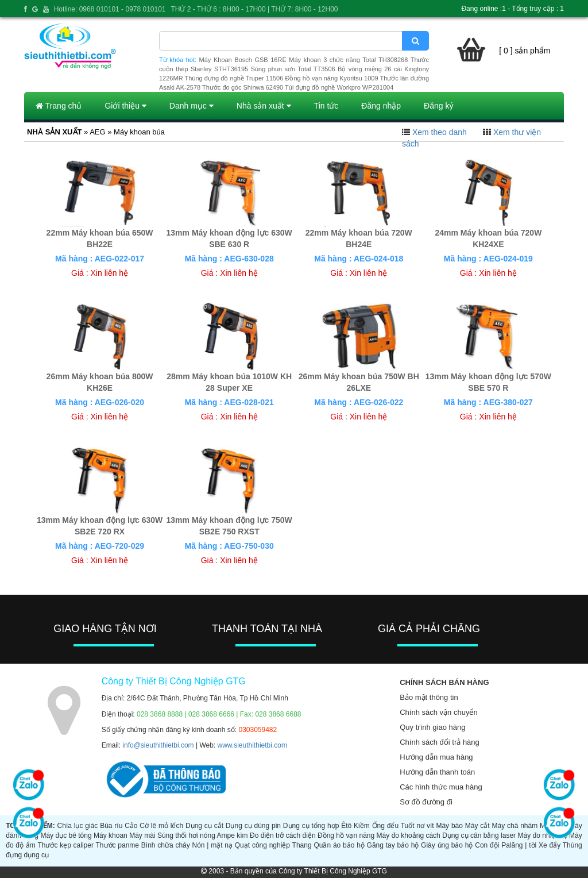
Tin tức (326, 106)
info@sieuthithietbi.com (158, 745)
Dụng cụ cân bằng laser (479, 835)
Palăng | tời (519, 845)
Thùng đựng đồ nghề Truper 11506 (234, 78)
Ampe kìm (233, 835)
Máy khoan (111, 835)
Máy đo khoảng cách (409, 835)
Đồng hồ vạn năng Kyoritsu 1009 (331, 78)
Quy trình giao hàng (432, 727)
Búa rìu (111, 826)
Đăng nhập (381, 106)
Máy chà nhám (514, 826)
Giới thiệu (125, 106)
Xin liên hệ (110, 273)
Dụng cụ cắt (204, 826)
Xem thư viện (517, 132)
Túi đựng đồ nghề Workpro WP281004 (339, 87)
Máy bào (449, 826)
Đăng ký (438, 106)
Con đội (487, 845)
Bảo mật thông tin (429, 697)
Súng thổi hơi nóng (186, 835)
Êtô (346, 826)
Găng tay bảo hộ (393, 845)
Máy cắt (477, 826)
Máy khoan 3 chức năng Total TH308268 (348, 60)
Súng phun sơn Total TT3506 (293, 69)
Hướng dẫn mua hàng (436, 757)
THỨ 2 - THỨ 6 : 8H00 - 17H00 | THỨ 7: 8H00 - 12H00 (254, 9)
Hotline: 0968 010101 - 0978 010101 (110, 9)
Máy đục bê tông (66, 835)
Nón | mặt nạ (212, 845)
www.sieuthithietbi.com (252, 745)
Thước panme (117, 845)
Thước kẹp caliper (65, 845)
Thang (302, 845)
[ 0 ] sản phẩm (525, 51)
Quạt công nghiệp (262, 845)
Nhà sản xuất (264, 106)
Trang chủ (59, 106)
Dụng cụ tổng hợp (311, 826)
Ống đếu (386, 826)
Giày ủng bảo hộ (447, 845)
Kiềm (362, 826)
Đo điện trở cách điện (283, 835)
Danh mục (192, 106)
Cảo (131, 826)
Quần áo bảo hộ (339, 845)
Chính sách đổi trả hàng (440, 742)
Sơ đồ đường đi (426, 802)
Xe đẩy (550, 845)
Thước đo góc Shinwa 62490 (243, 87)
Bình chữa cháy (166, 845)
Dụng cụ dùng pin (253, 826)
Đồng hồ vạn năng (346, 835)
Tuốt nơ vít (417, 826)
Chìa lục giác (78, 826)
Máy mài (142, 835)
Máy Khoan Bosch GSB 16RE (243, 60)
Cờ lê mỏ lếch (161, 826)
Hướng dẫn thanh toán (437, 772)
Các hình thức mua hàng (441, 787)
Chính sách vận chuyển (438, 712)
